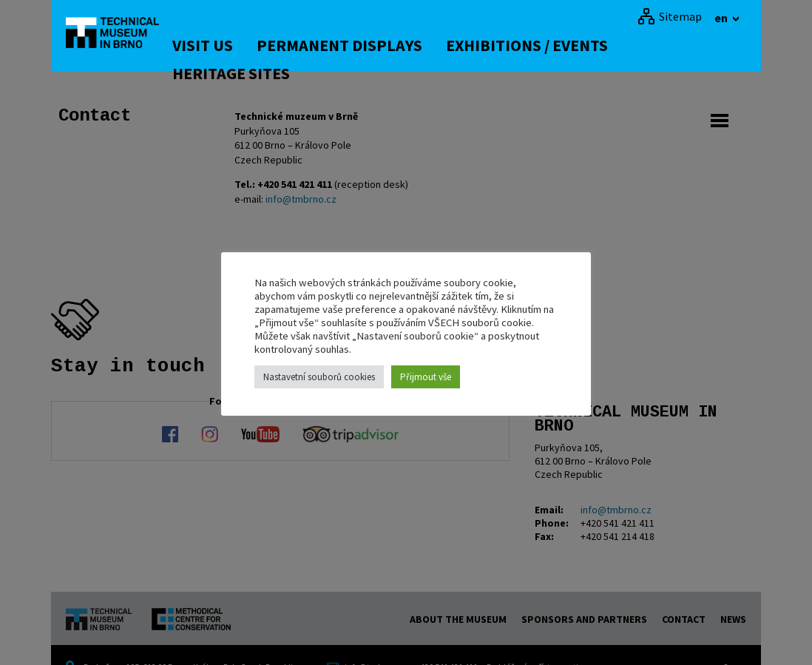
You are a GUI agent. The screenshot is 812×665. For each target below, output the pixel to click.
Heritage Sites (249, 73)
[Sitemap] (670, 16)
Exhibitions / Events (545, 45)
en (722, 18)
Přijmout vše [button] (426, 377)
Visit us (220, 45)
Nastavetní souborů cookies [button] (319, 377)
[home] (121, 33)
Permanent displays (357, 45)
